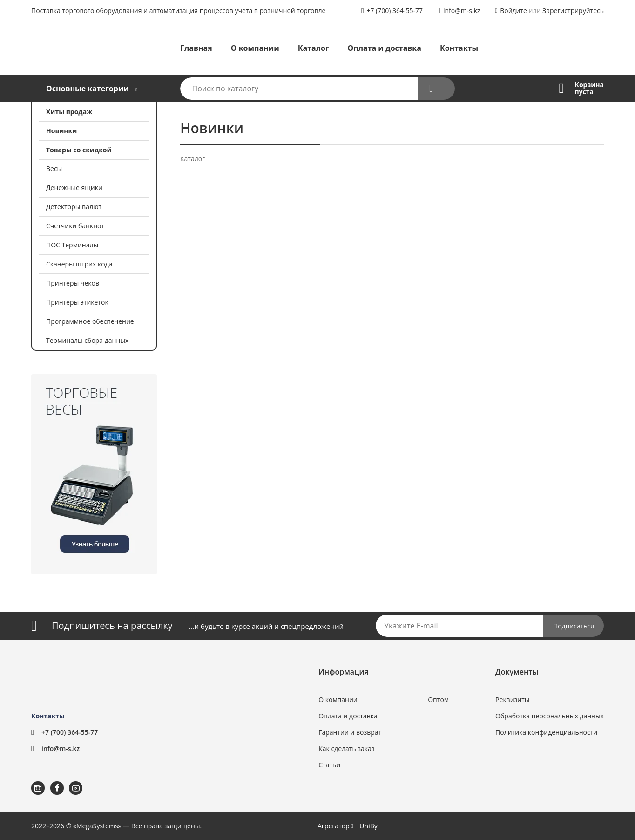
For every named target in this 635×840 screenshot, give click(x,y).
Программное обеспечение (90, 321)
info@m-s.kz (462, 10)
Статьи (329, 765)
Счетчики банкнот (75, 226)
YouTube (70, 782)
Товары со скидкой (79, 150)
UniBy (368, 826)
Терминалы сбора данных (87, 340)
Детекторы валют (74, 207)
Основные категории (88, 89)
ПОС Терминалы (72, 245)
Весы (54, 168)
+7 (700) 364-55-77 (395, 10)
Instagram (32, 782)
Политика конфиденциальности (546, 732)
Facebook (51, 782)
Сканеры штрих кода (79, 264)
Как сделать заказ (346, 748)
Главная (196, 48)
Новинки (61, 131)
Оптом (438, 700)
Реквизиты (512, 700)
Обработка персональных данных (550, 716)
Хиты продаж (69, 112)
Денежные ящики (74, 188)
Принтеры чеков (73, 283)
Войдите (513, 10)
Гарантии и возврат (350, 732)
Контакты (459, 48)
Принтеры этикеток (77, 302)
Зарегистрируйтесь (573, 10)
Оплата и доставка (385, 48)
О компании (255, 48)
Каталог (314, 48)
